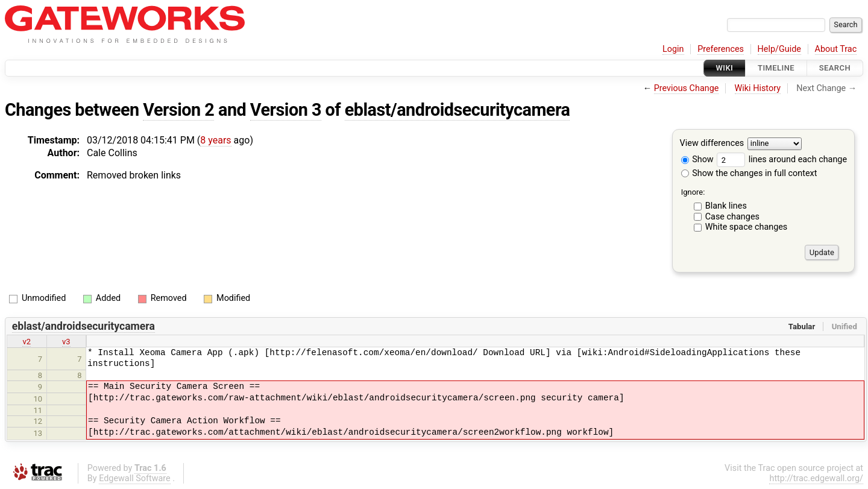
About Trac (836, 49)
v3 (66, 342)
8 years (215, 140)
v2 (27, 342)
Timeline (776, 68)
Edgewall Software (135, 478)
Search (835, 68)
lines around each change (782, 159)
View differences (712, 144)
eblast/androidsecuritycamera (458, 110)
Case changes (732, 217)
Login (673, 49)
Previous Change (687, 88)
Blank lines (726, 206)
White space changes (747, 227)
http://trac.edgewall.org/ (816, 478)
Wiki (725, 68)
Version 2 (178, 110)
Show (697, 159)
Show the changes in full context (749, 173)
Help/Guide (779, 49)
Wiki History (758, 88)
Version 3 (286, 110)
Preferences (721, 49)
